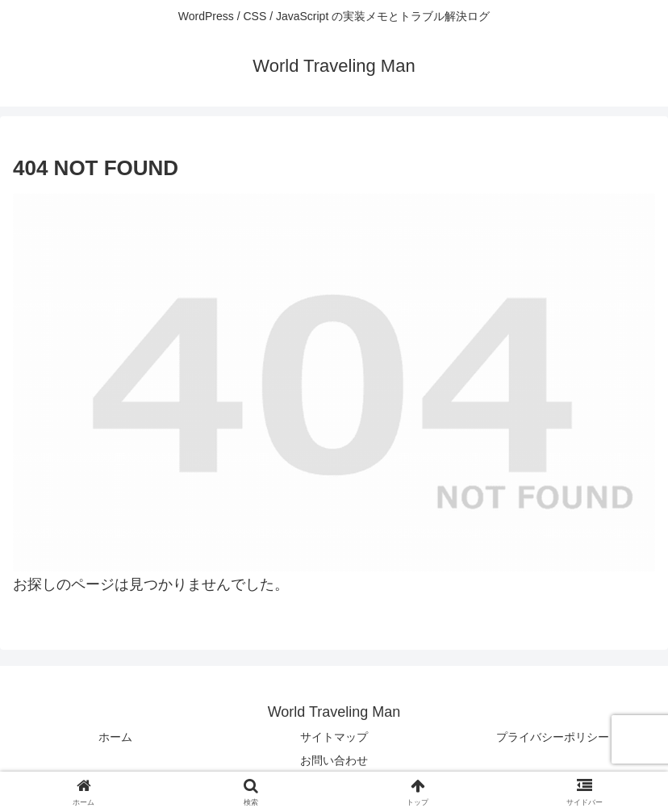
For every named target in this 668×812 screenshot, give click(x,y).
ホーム (115, 737)
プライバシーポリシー (553, 737)
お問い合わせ (334, 760)
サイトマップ (334, 737)
